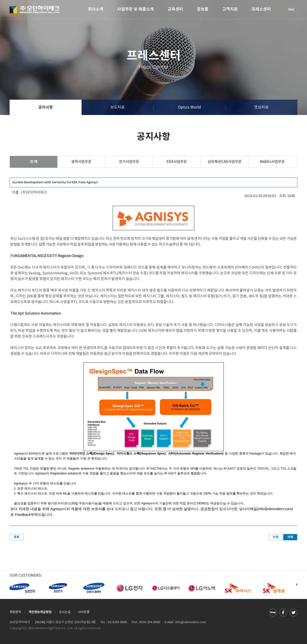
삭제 (290, 537)
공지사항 (46, 107)
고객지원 (230, 9)
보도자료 (118, 107)
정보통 (203, 9)
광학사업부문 (81, 162)
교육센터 (175, 9)
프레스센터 (261, 9)
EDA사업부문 (177, 162)
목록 (17, 537)
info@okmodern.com (191, 622)
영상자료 (261, 107)
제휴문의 (15, 612)
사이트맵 (84, 612)
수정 (276, 537)
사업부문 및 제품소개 (136, 9)
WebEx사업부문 (272, 162)
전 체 (34, 162)
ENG (291, 10)
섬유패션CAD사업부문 (225, 162)
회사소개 (96, 9)
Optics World (189, 107)
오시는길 (65, 612)
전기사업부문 (129, 162)
